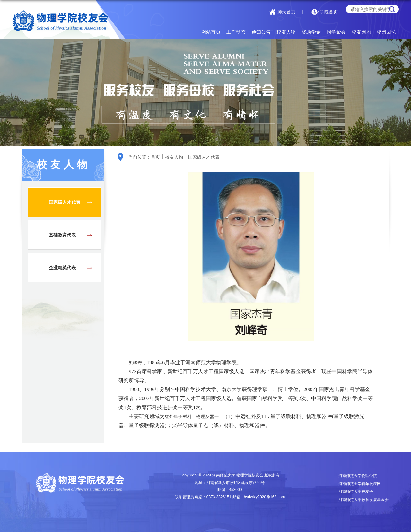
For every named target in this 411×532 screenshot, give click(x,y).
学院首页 (329, 12)
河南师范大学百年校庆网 (360, 484)
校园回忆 (386, 32)
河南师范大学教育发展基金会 (363, 500)
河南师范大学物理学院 (358, 476)
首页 (155, 157)
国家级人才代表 (204, 157)
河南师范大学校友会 (356, 492)
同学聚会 (336, 32)
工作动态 (236, 32)
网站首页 (211, 32)
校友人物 (286, 32)
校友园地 (361, 32)
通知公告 (261, 32)
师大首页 (286, 12)
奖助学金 (311, 32)
